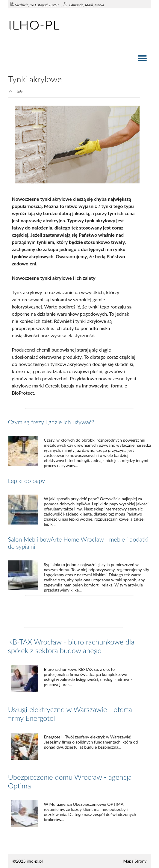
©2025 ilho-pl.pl (28, 861)
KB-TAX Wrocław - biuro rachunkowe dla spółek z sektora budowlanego (71, 646)
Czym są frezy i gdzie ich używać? (51, 422)
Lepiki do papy (27, 481)
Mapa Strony (135, 861)
